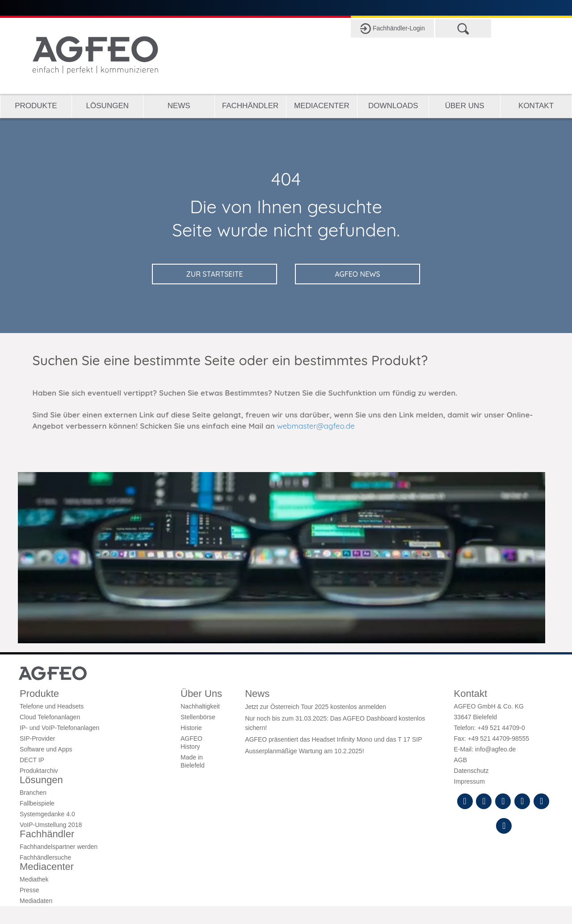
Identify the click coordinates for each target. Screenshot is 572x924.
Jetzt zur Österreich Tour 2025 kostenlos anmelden (315, 707)
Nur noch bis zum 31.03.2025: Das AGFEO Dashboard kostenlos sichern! (335, 723)
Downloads (393, 106)
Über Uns (465, 106)
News (179, 106)
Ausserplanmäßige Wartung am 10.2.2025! (304, 751)
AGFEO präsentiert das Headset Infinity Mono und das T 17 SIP (333, 739)
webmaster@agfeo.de (316, 426)
